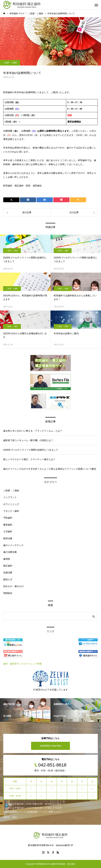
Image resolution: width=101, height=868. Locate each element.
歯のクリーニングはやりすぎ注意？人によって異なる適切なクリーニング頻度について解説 (50, 469)
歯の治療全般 (10, 552)
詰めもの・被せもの (13, 586)
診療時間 (33, 812)
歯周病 (7, 559)
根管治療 (8, 538)
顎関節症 (8, 593)
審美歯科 (8, 525)
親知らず (8, 579)
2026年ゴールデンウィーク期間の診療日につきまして (31, 450)
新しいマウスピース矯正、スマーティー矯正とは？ (29, 459)
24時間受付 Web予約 (50, 746)
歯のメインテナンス (13, 545)
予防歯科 (8, 518)
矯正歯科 (8, 566)
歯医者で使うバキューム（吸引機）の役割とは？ (28, 440)
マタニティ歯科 (11, 511)
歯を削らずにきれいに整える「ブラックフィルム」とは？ (33, 431)
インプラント (10, 497)
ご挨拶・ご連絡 (10, 63)
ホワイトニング (11, 504)
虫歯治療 (8, 572)
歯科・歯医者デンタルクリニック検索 (22, 664)
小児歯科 (8, 531)
